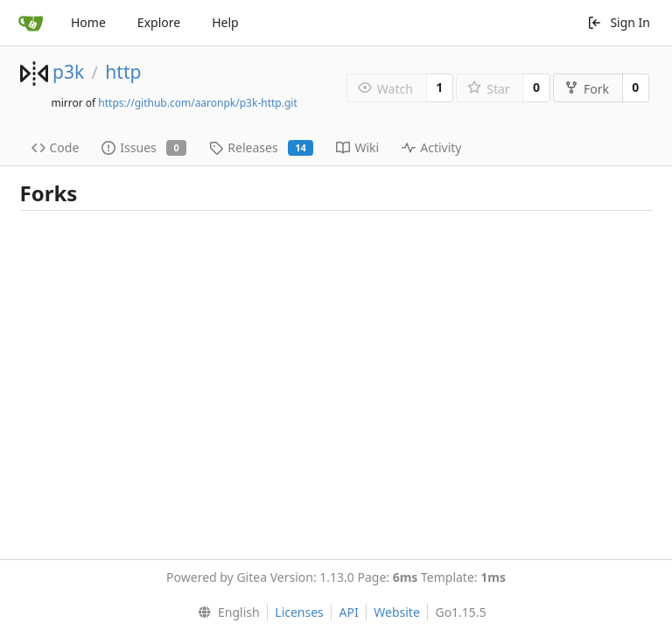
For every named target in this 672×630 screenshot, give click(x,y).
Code (56, 147)
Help (225, 22)
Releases (261, 147)
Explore (159, 22)
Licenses (299, 612)
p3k (68, 72)
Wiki (357, 147)
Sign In (619, 22)
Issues (144, 147)
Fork (587, 89)
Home (88, 22)
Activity (431, 147)
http (123, 72)
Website (397, 612)
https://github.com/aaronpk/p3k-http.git (197, 103)
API (348, 612)
